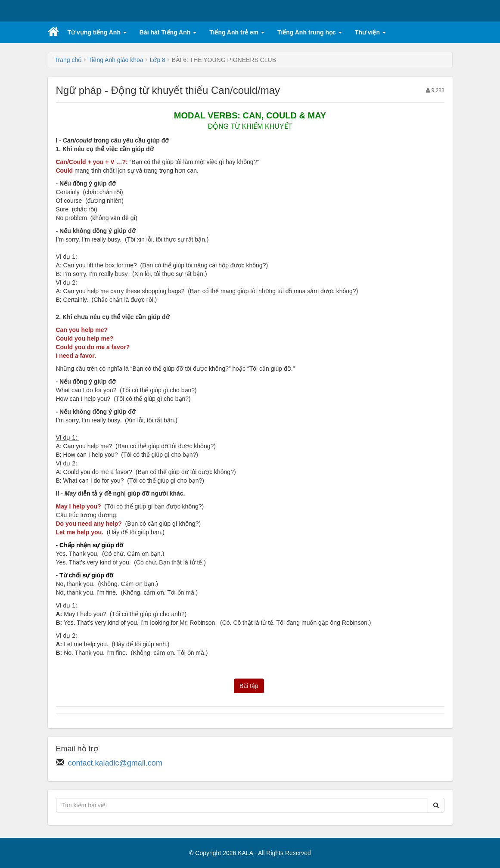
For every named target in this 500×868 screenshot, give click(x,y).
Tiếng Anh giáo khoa (116, 60)
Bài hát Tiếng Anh (168, 32)
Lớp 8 (158, 60)
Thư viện (370, 32)
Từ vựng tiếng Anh (97, 32)
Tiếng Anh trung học (310, 32)
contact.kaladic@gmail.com (115, 763)
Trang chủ (68, 60)
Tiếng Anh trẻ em (237, 32)
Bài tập (249, 686)
